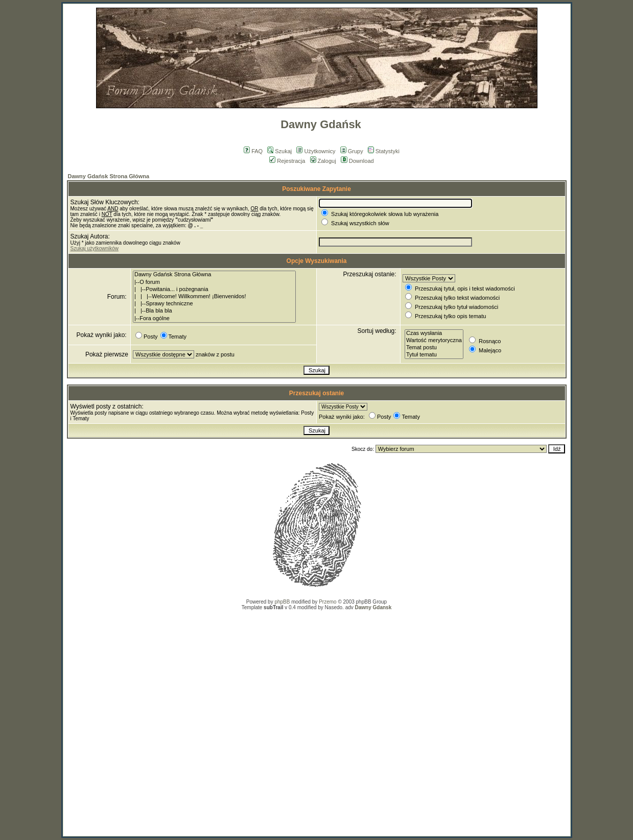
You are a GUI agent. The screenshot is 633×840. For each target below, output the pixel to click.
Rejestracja (287, 161)
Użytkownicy (316, 151)
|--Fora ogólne (214, 319)
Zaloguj (323, 161)
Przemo (327, 602)
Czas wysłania (434, 333)
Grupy (352, 151)
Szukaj (279, 151)
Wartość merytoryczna (434, 341)
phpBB (282, 602)
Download (357, 161)
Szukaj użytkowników (95, 248)
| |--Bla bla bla (214, 311)
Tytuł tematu (434, 355)
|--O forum (214, 282)
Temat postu (434, 348)
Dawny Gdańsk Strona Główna (109, 176)
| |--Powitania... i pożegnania (214, 290)
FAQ (253, 151)
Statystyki (384, 151)
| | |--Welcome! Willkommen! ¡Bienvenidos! (214, 297)
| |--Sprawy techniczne (214, 304)
